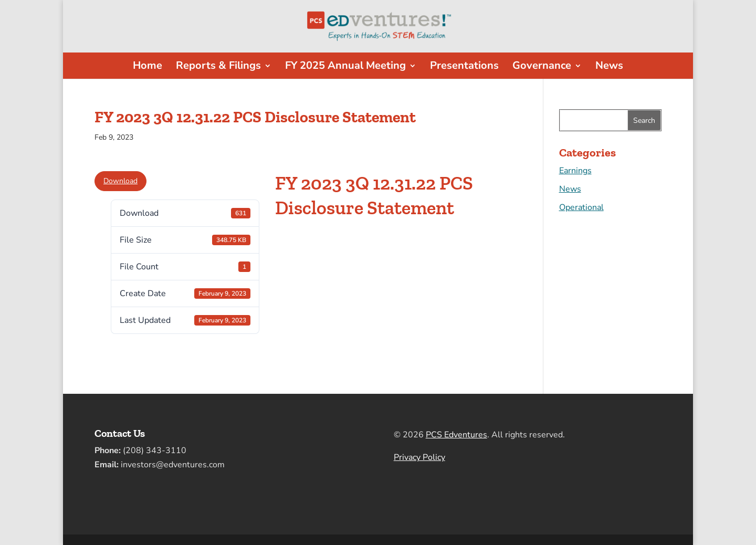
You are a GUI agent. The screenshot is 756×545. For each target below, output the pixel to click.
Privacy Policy (419, 457)
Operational (581, 207)
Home (148, 67)
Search (644, 120)
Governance (542, 67)
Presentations (464, 67)
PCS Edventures (456, 435)
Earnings (575, 171)
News (609, 67)
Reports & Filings (218, 67)
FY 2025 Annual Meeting (345, 67)
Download (120, 181)
